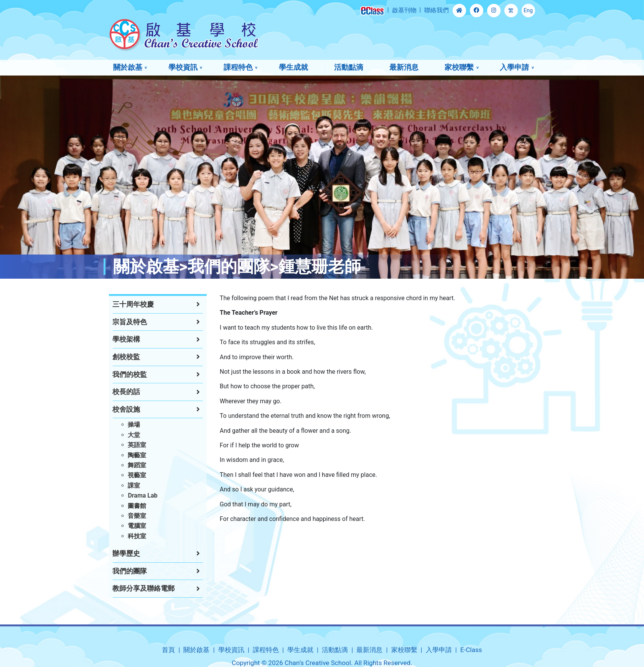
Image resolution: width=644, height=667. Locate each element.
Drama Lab (135, 495)
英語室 (129, 445)
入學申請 (514, 67)
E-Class (471, 650)
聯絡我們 (436, 10)
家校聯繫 (459, 67)
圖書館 (129, 506)
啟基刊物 (404, 10)
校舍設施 (119, 409)
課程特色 (238, 67)
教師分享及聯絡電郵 (136, 588)
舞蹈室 (129, 465)
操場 (126, 425)
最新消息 (404, 67)
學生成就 (293, 67)
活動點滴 (349, 67)
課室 (126, 485)
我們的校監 (122, 375)
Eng (528, 11)
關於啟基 (128, 67)
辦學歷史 (119, 554)
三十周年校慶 (125, 304)
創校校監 (119, 357)
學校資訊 (183, 67)
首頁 (168, 650)
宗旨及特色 (122, 322)
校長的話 (119, 392)
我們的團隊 (122, 571)
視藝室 (129, 475)
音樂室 (129, 516)
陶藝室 (129, 455)
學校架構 (119, 339)
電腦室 (129, 526)
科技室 (129, 536)
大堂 (126, 435)
